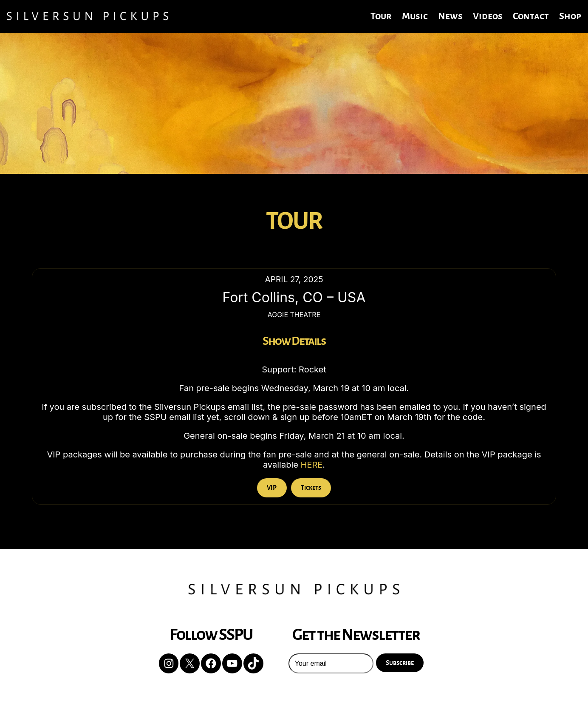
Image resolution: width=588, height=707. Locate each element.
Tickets (311, 488)
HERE (312, 465)
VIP (272, 488)
